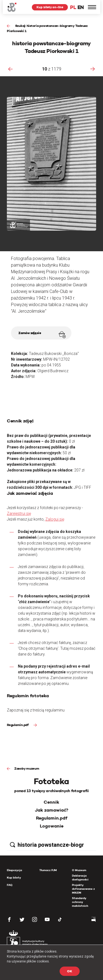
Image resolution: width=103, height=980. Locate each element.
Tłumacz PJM (48, 870)
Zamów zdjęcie (42, 334)
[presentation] (10, 69)
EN (81, 7)
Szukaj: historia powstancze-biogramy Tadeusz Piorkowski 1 (47, 28)
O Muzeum (79, 870)
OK (70, 971)
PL (73, 7)
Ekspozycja (14, 870)
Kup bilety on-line (50, 7)
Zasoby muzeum (27, 768)
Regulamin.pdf (18, 725)
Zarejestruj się (19, 513)
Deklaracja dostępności (80, 878)
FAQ (10, 885)
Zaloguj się (55, 519)
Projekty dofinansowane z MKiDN (83, 889)
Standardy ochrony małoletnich (80, 902)
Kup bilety (14, 878)
